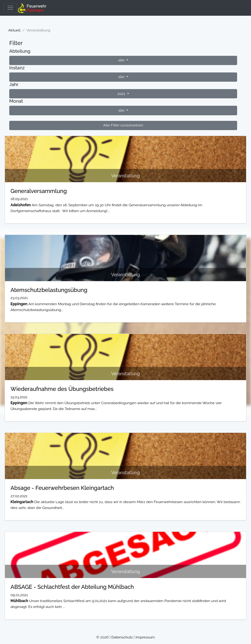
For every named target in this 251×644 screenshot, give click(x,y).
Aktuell (14, 30)
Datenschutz (122, 637)
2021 (122, 94)
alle (122, 60)
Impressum (145, 637)
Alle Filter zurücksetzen (123, 125)
